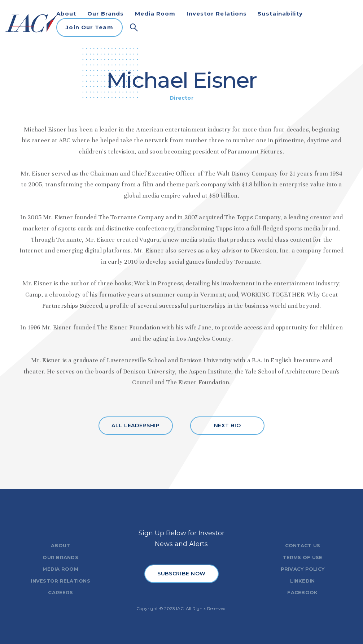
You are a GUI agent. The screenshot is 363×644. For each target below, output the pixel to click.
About (66, 14)
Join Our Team (89, 27)
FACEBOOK (302, 592)
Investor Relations (217, 14)
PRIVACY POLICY (303, 569)
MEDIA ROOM (60, 569)
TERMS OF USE (302, 557)
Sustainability (280, 14)
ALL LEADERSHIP (136, 425)
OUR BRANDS (60, 557)
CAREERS (60, 592)
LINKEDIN (302, 581)
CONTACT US (303, 545)
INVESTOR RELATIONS (60, 581)
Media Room (155, 14)
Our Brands (106, 14)
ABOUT (60, 545)
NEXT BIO (228, 425)
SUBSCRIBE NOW (181, 574)
